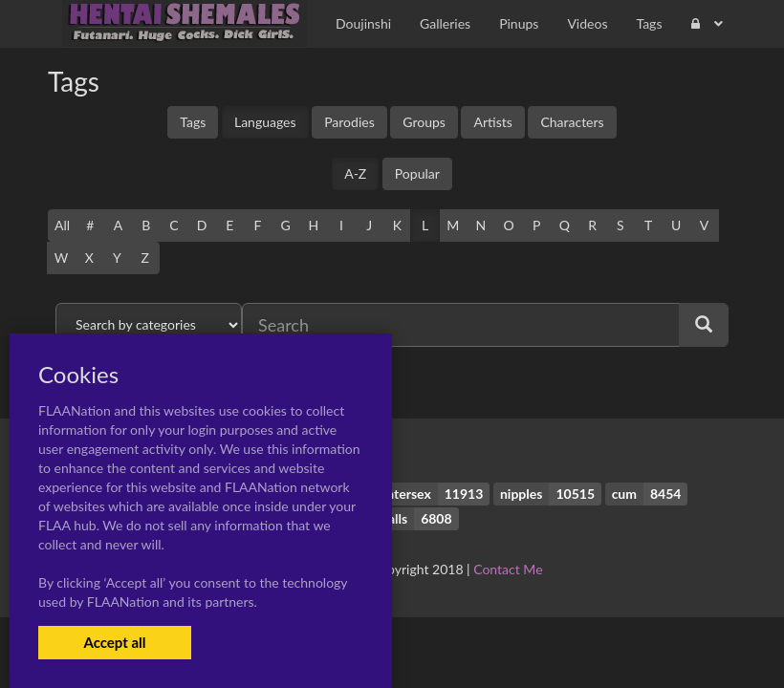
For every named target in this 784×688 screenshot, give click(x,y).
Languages (265, 122)
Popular (417, 173)
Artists (492, 122)
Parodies (349, 122)
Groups (424, 122)
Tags (193, 122)
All (62, 225)
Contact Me (508, 569)
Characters (572, 122)
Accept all (114, 642)
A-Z (355, 173)
